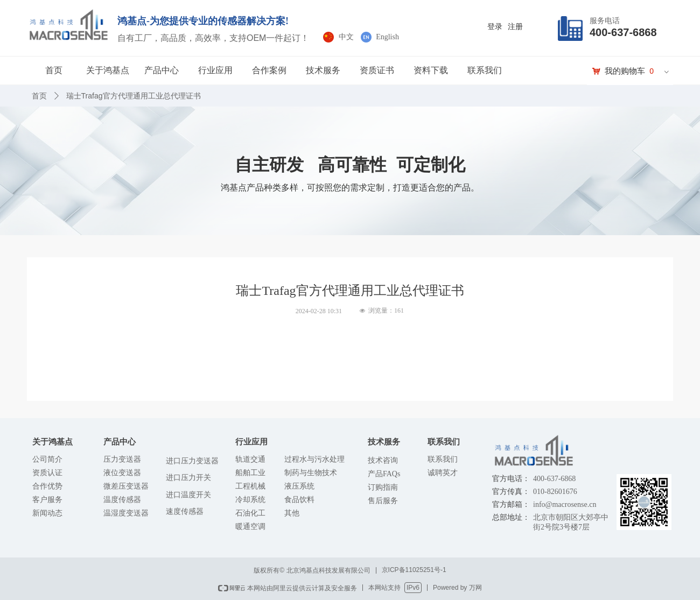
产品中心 (162, 70)
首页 (54, 70)
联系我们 (485, 70)
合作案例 (269, 70)
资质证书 (377, 70)
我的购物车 (625, 71)
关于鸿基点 (108, 70)
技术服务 (323, 70)
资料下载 (431, 70)
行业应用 (215, 70)
